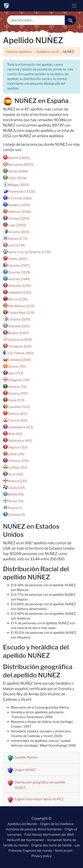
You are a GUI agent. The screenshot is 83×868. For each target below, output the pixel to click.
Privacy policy (41, 856)
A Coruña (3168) (20, 198)
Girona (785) (17, 367)
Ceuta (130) (16, 488)
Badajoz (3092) (19, 205)
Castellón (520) (19, 407)
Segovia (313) (18, 447)
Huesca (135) (17, 481)
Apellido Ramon (26, 757)
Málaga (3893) (19, 185)
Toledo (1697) (18, 259)
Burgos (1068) (18, 333)
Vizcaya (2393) (19, 218)
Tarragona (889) (20, 346)
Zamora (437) (18, 414)
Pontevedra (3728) (21, 192)
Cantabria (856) (19, 360)
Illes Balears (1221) (21, 306)
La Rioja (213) (18, 468)
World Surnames (49, 829)
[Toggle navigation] (74, 6)
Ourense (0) (16, 515)
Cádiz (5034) (17, 178)
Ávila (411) (15, 434)
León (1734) (17, 245)
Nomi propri (64, 851)
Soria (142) (16, 474)
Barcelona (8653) (21, 165)
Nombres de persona (21, 829)
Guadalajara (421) (21, 427)
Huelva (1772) (18, 239)
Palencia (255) (18, 461)
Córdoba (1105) (19, 319)
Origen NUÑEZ (25, 770)
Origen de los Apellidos (57, 824)
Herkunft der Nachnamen (25, 840)
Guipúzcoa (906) (20, 340)
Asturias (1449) (19, 279)
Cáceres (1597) (19, 266)
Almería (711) (17, 387)
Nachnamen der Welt (58, 835)
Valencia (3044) (19, 212)
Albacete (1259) (19, 286)
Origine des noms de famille (52, 845)
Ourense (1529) (19, 272)
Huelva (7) (15, 508)
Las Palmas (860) (21, 353)
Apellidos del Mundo (22, 824)
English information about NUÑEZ (39, 799)
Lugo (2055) (17, 225)
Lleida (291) (16, 454)
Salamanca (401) (20, 441)
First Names (33, 835)
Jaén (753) (15, 373)
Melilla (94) (16, 494)
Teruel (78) (16, 501)
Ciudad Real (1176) (21, 313)
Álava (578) (16, 400)
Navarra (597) (18, 394)
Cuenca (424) (18, 420)
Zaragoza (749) (19, 380)
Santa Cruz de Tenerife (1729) (29, 252)
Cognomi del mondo (37, 851)
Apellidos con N (47, 52)
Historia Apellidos (19, 52)
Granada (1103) (19, 326)
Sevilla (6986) (18, 171)
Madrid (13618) (19, 158)
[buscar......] (70, 20)
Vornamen (55, 840)
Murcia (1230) (18, 299)
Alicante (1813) (19, 232)
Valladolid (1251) (20, 293)
